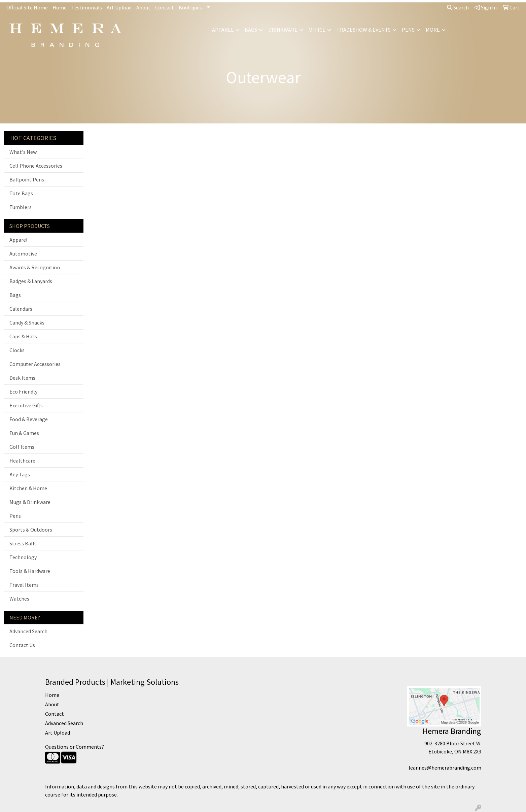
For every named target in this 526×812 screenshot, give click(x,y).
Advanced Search (28, 631)
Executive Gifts (26, 405)
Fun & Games (24, 433)
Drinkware (283, 30)
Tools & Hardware (30, 571)
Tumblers (21, 207)
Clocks (17, 350)
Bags (251, 30)
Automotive (23, 253)
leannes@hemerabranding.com (445, 768)
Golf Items (22, 447)
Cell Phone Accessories (36, 166)
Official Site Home (27, 7)
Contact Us (22, 645)
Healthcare (22, 461)
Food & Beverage (29, 419)
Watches (19, 599)
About (143, 7)
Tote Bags (21, 193)
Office (317, 30)
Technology (23, 557)
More (433, 30)
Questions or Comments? (75, 747)
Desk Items (22, 378)
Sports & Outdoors (31, 530)
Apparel (223, 30)
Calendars (21, 309)
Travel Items (24, 585)
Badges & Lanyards (31, 281)
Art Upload (119, 7)
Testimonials (87, 7)
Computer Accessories (35, 364)
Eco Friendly (23, 392)
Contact (165, 7)
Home (60, 7)
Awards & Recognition (35, 267)
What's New (23, 152)
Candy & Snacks (27, 323)
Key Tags (20, 474)
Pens (408, 30)
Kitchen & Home (28, 488)
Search (458, 7)
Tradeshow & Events (364, 30)
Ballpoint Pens (27, 179)
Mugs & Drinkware (30, 502)
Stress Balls (23, 543)
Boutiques (190, 7)
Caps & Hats (23, 336)
